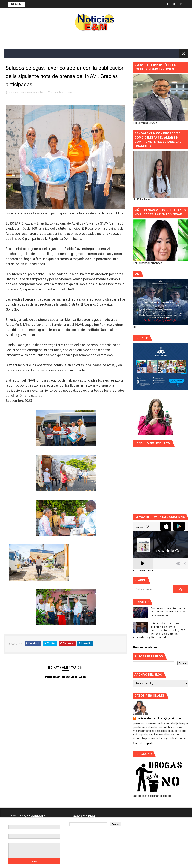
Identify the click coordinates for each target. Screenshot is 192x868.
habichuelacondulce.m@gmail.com (159, 718)
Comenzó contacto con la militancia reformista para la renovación (168, 612)
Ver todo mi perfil (143, 743)
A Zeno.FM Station (143, 571)
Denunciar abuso (145, 647)
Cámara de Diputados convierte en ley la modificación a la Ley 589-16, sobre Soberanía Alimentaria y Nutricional (160, 630)
